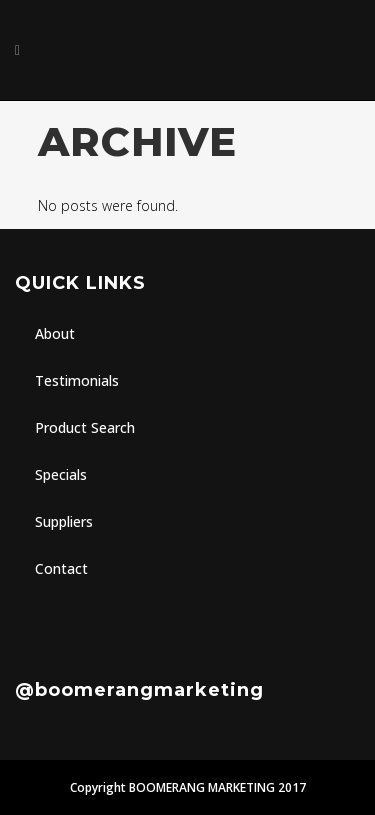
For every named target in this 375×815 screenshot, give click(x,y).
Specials (61, 474)
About (55, 333)
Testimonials (77, 380)
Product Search (85, 427)
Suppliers (64, 521)
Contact (61, 568)
